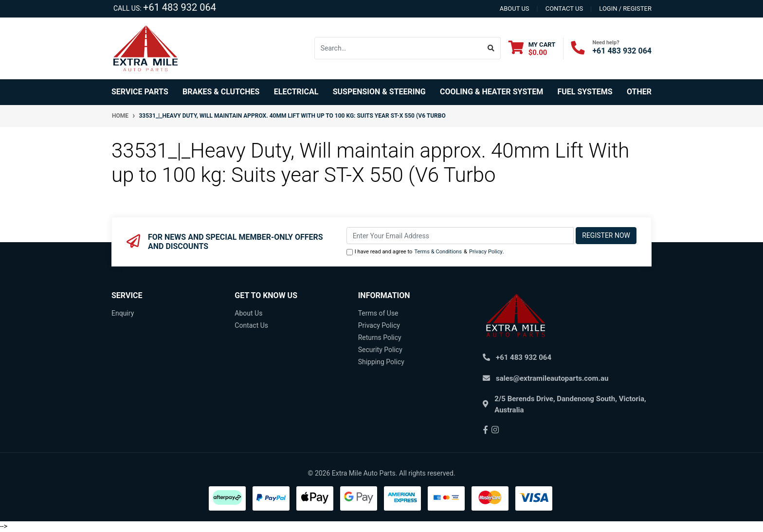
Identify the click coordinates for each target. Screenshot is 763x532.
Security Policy (380, 350)
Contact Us (251, 325)
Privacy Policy (486, 252)
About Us (248, 313)
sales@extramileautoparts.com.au (552, 378)
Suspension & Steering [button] (379, 92)
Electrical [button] (296, 92)
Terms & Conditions (438, 252)
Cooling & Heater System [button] (491, 92)
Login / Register (625, 9)
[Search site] (491, 48)
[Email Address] (460, 236)
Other (639, 92)
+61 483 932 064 (180, 7)
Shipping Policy (381, 362)
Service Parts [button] (140, 92)
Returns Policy (380, 337)
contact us (564, 9)
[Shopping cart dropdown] (532, 48)
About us (515, 9)
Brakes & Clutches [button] (221, 92)
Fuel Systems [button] (585, 92)
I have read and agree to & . (425, 252)
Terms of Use (378, 313)
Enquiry (123, 313)
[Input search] (398, 48)
